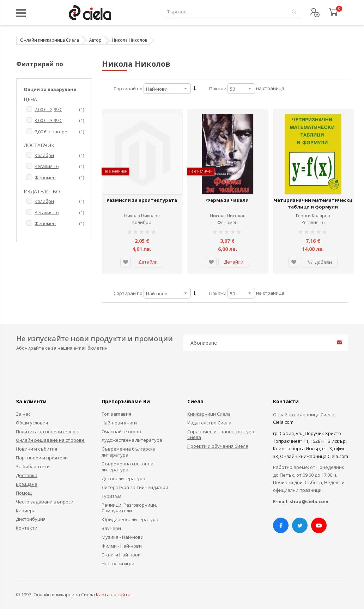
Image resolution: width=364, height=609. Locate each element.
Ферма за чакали (227, 200)
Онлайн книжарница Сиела (50, 40)
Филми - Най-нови (122, 546)
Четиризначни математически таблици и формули (313, 204)
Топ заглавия (116, 414)
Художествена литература (132, 440)
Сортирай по (128, 89)
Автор (95, 40)
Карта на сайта (113, 595)
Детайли (148, 262)
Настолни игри (118, 563)
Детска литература (123, 478)
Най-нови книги (119, 423)
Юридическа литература (130, 519)
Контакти (27, 528)
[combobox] (232, 12)
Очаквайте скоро (121, 432)
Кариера (26, 511)
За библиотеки (33, 466)
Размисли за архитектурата (142, 200)
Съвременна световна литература (128, 467)
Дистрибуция (31, 519)
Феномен (227, 222)
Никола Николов (142, 216)
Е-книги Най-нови (121, 555)
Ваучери (111, 528)
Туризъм (111, 496)
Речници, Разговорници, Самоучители (129, 508)
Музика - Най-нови (123, 537)
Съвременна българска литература (129, 452)
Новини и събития (37, 449)
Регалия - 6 (313, 222)
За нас (23, 414)
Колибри (142, 222)
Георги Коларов (313, 216)
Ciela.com (283, 422)
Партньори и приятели (42, 458)
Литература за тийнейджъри (135, 487)
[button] (126, 262)
